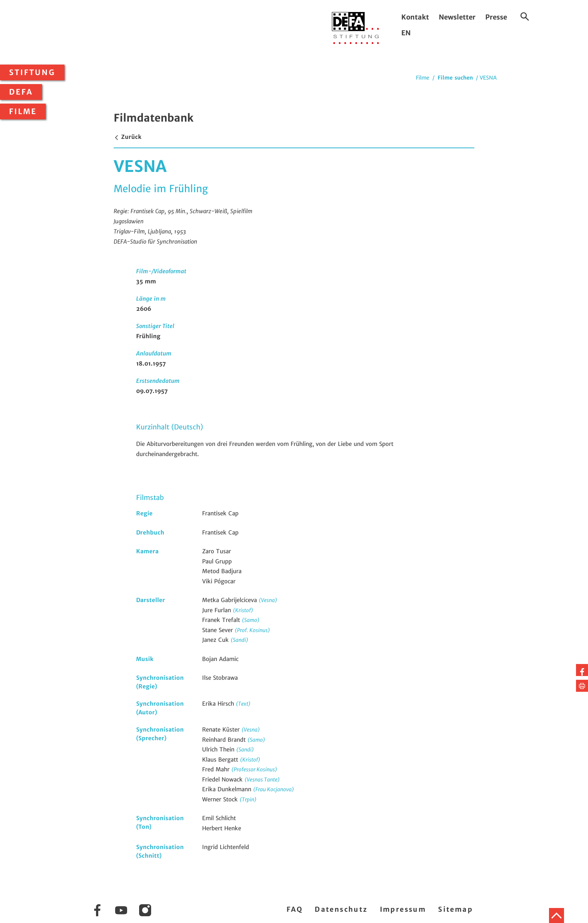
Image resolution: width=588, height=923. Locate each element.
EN (406, 33)
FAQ (295, 909)
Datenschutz (341, 909)
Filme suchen (455, 78)
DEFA (21, 92)
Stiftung (32, 72)
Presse (496, 17)
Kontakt (415, 17)
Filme (23, 111)
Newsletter (457, 17)
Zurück (127, 137)
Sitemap (455, 909)
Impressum (403, 909)
